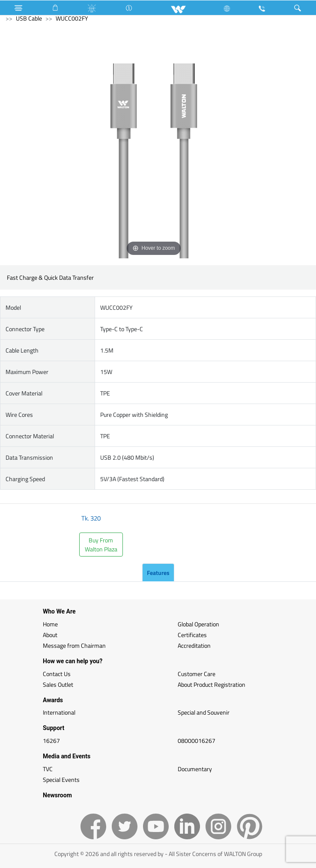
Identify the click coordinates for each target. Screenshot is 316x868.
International (59, 712)
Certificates (192, 635)
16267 (51, 741)
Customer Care (197, 674)
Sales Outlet (58, 684)
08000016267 (197, 741)
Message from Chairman (74, 645)
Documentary (195, 769)
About (50, 635)
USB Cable (29, 18)
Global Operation (198, 624)
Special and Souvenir (204, 712)
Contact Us (57, 674)
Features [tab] (158, 573)
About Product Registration (212, 684)
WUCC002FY (72, 18)
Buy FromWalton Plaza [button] (101, 545)
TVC (48, 769)
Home (50, 624)
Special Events (61, 780)
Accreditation (194, 645)
